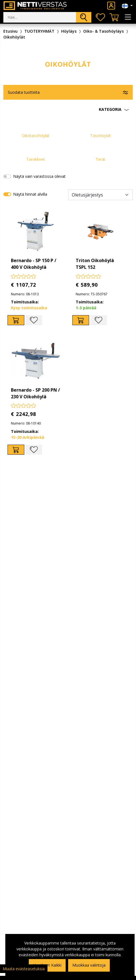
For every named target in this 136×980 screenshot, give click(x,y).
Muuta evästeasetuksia (24, 969)
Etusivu (10, 31)
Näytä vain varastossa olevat (39, 176)
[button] (68, 109)
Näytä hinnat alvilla (30, 194)
